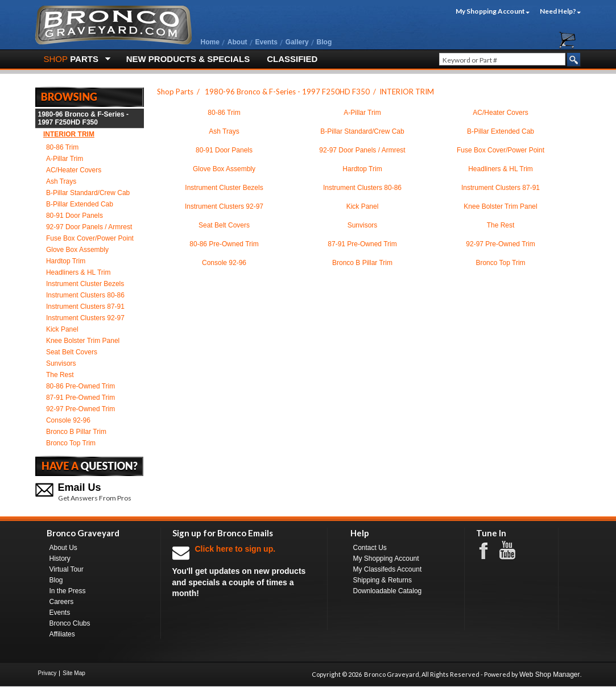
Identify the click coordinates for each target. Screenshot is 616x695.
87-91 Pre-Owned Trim (80, 398)
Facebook (489, 550)
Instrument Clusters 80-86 (85, 295)
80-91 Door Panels (75, 216)
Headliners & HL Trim (78, 272)
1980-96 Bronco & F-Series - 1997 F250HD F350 (83, 118)
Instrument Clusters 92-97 (85, 318)
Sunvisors (61, 363)
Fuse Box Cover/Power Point (90, 238)
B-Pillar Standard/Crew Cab (88, 193)
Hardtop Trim (66, 261)
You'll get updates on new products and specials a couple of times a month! (244, 571)
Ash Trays (61, 181)
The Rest (60, 375)
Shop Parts (175, 92)
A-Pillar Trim (65, 159)
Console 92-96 (68, 420)
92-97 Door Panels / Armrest (89, 227)
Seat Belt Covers (72, 352)
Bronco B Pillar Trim (76, 432)
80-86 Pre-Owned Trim (80, 386)
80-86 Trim (62, 147)
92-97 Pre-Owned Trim (80, 409)
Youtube (513, 551)
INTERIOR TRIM (69, 134)
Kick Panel (62, 329)
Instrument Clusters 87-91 (85, 307)
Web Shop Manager (550, 675)
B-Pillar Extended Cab (80, 204)
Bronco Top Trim (71, 443)
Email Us (80, 487)
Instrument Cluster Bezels (85, 284)
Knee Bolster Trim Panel (83, 341)
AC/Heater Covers (74, 170)
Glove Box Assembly (77, 250)
